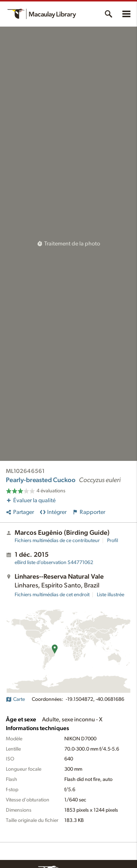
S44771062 (54, 563)
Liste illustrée (111, 595)
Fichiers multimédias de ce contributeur (57, 541)
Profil (113, 541)
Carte (15, 699)
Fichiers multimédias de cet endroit (52, 595)
